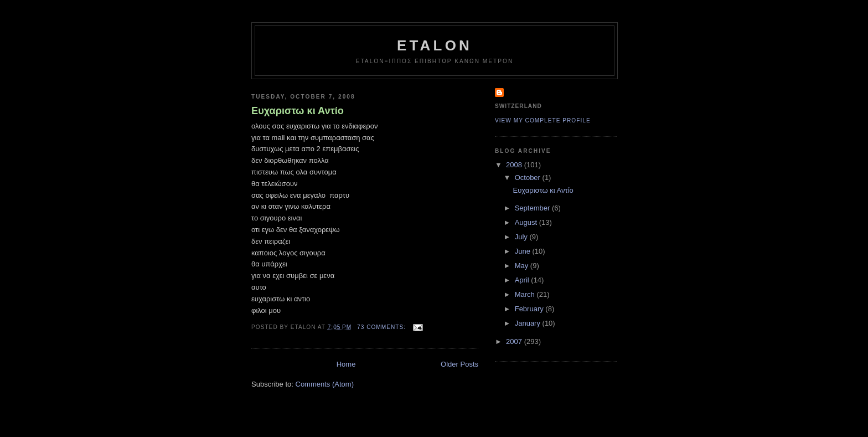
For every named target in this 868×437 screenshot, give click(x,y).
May (523, 266)
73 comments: (383, 327)
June (524, 251)
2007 (515, 341)
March (526, 294)
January (529, 323)
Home (346, 364)
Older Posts (459, 364)
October (529, 178)
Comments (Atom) (325, 384)
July (522, 237)
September (533, 208)
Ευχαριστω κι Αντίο (298, 111)
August (527, 222)
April (523, 280)
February (530, 309)
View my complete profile (543, 120)
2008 (515, 165)
